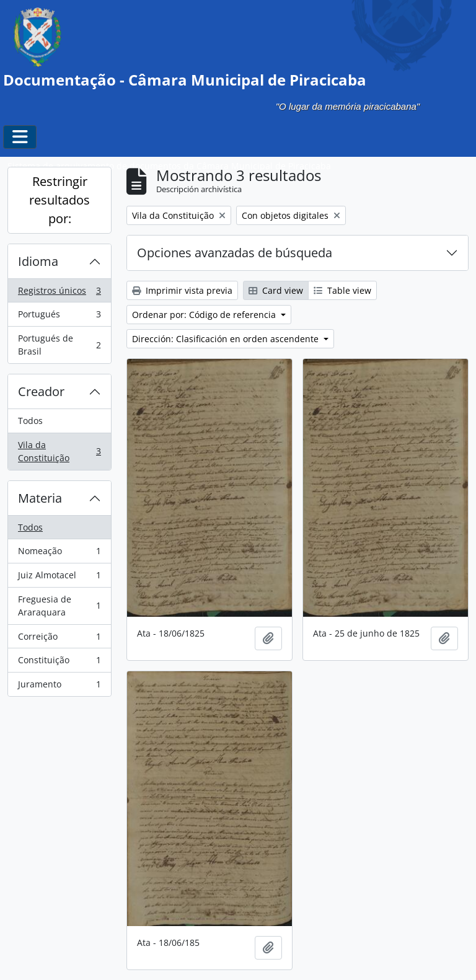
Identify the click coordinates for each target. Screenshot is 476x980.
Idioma (38, 261)
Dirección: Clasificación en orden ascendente (227, 339)
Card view (276, 290)
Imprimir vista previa (182, 290)
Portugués (59, 317)
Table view (342, 290)
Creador (41, 391)
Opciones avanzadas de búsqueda (235, 253)
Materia (40, 498)
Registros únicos (59, 293)
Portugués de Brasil (59, 345)
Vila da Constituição (59, 452)
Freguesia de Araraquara (59, 606)
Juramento (59, 687)
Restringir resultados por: (59, 200)
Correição (59, 639)
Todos (30, 421)
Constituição (59, 663)
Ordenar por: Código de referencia (205, 315)
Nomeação (59, 554)
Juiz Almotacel (59, 578)
